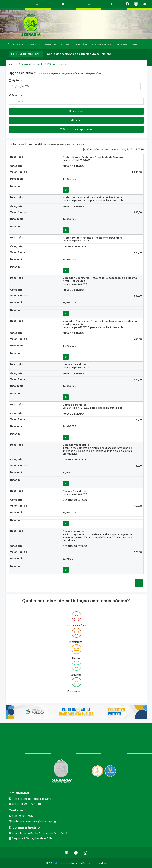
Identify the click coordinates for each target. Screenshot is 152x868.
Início (12, 64)
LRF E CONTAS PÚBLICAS (102, 44)
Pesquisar (76, 111)
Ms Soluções (62, 863)
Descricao (17, 95)
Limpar (76, 120)
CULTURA (136, 44)
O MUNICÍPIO (35, 44)
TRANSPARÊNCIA (81, 44)
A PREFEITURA (20, 44)
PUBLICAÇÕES (122, 44)
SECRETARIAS (51, 44)
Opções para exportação (76, 129)
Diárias (51, 64)
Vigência (16, 80)
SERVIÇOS (66, 44)
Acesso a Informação (31, 64)
